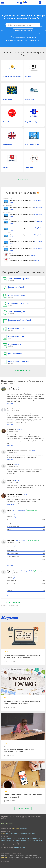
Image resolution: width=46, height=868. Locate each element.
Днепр (11, 855)
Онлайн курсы (27, 834)
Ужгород (38, 859)
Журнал (33, 834)
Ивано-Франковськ (36, 857)
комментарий (25, 451)
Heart (6, 652)
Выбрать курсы (23, 180)
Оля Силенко (12, 430)
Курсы (8, 834)
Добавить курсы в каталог (8, 838)
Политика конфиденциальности (24, 841)
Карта (12, 834)
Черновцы (14, 859)
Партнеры (18, 838)
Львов (7, 855)
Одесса (17, 855)
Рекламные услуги (38, 841)
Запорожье (29, 855)
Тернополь (27, 857)
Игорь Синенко (12, 409)
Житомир (17, 857)
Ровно (8, 859)
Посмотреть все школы (23, 31)
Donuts (33, 255)
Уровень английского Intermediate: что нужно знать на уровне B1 (23, 796)
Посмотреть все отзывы (11, 602)
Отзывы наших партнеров (8, 841)
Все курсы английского (23, 370)
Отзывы (21, 834)
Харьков (22, 855)
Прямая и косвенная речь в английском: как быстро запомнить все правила (22, 657)
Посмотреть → (11, 403)
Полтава (32, 859)
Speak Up (26, 494)
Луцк (21, 857)
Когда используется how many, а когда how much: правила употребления (22, 702)
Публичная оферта (35, 838)
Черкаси (26, 859)
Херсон (3, 859)
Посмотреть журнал (23, 809)
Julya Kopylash (12, 388)
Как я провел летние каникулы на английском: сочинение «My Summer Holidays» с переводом (19, 749)
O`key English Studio (19, 510)
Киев (3, 855)
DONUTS (10, 451)
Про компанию (25, 838)
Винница (11, 857)
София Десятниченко (15, 494)
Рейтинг (16, 834)
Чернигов (20, 859)
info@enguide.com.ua (19, 848)
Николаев (36, 855)
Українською (23, 829)
